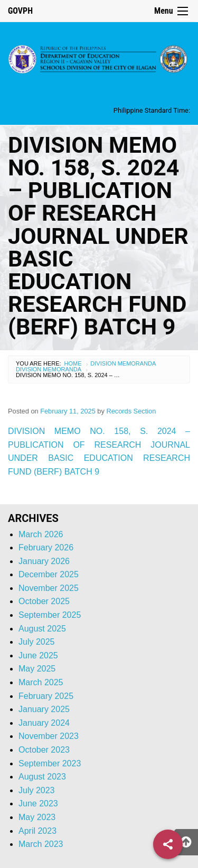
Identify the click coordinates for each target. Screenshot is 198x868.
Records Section (131, 411)
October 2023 (44, 750)
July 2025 (37, 642)
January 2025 (44, 709)
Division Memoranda (123, 363)
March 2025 (41, 682)
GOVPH (20, 11)
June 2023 (38, 803)
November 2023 (49, 736)
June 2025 (38, 655)
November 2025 (49, 588)
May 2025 (37, 669)
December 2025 (49, 574)
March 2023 (41, 844)
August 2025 (42, 629)
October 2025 (44, 601)
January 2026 (44, 561)
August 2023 (42, 777)
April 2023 (37, 831)
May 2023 (37, 817)
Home (73, 363)
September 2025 (50, 615)
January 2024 (44, 723)
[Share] (168, 844)
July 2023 (37, 790)
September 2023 (50, 763)
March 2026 (41, 534)
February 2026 (46, 548)
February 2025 (46, 696)
